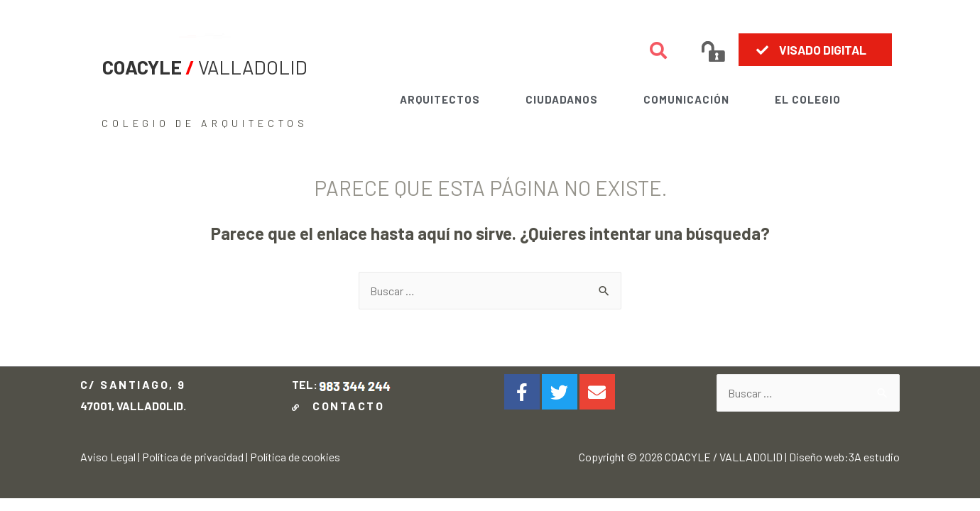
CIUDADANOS (562, 99)
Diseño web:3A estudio (844, 457)
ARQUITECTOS (440, 99)
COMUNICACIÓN (686, 99)
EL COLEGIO (808, 99)
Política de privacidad (193, 457)
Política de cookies (295, 457)
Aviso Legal (108, 457)
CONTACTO (340, 406)
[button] (815, 50)
